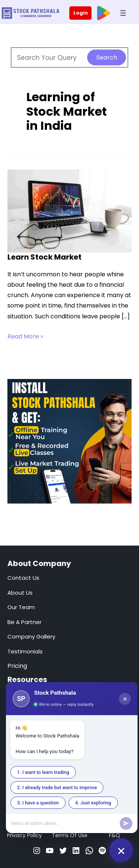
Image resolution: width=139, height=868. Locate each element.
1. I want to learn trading (43, 772)
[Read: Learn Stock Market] (69, 210)
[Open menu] (123, 13)
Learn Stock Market (44, 257)
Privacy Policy (24, 835)
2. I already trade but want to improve (57, 787)
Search (107, 57)
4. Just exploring (93, 803)
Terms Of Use (70, 835)
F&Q (115, 835)
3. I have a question (38, 803)
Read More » (25, 337)
